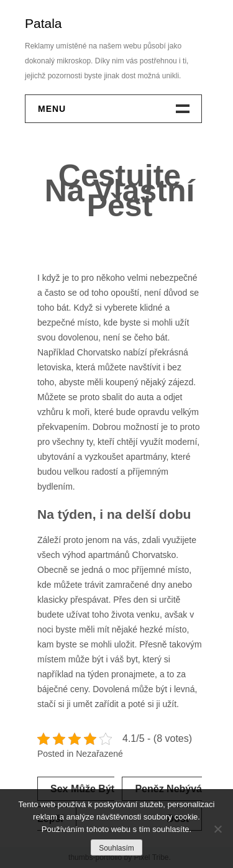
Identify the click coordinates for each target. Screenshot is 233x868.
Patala (43, 23)
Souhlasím (116, 848)
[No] (217, 829)
